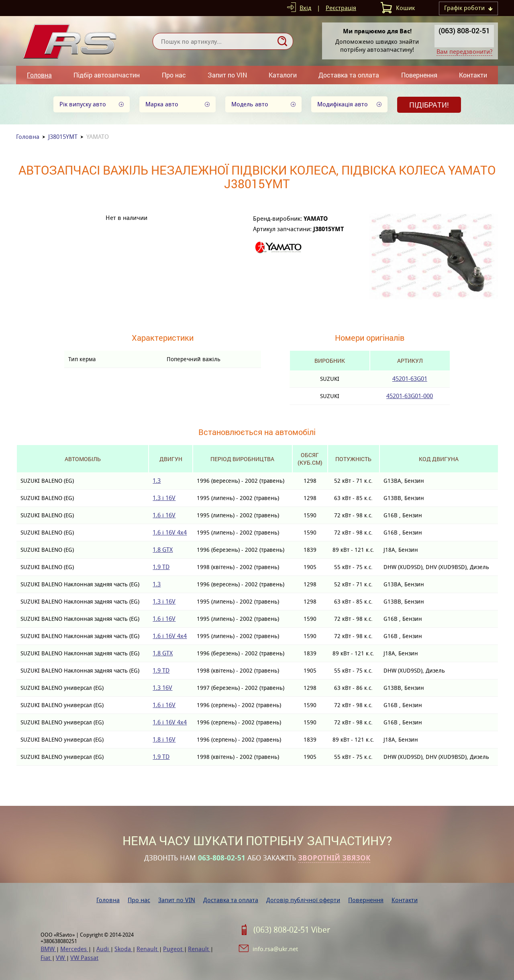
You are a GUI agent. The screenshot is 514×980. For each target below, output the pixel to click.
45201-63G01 (410, 379)
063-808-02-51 (222, 858)
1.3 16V (162, 688)
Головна (39, 75)
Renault (148, 949)
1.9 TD (161, 567)
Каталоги (283, 75)
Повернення (419, 75)
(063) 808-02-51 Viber (292, 930)
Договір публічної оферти (303, 900)
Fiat (46, 958)
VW (61, 958)
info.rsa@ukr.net (275, 949)
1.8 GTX (163, 550)
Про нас (174, 75)
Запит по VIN (227, 75)
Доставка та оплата (349, 75)
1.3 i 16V (164, 498)
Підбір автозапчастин (107, 75)
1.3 (157, 481)
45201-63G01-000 (410, 396)
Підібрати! (429, 105)
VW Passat (84, 958)
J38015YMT (63, 137)
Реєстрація (341, 8)
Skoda (123, 949)
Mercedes (74, 949)
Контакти (473, 75)
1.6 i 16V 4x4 (170, 532)
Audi (103, 949)
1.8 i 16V (164, 739)
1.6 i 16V (164, 515)
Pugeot (173, 949)
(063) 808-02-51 (464, 30)
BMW (48, 949)
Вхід (305, 8)
